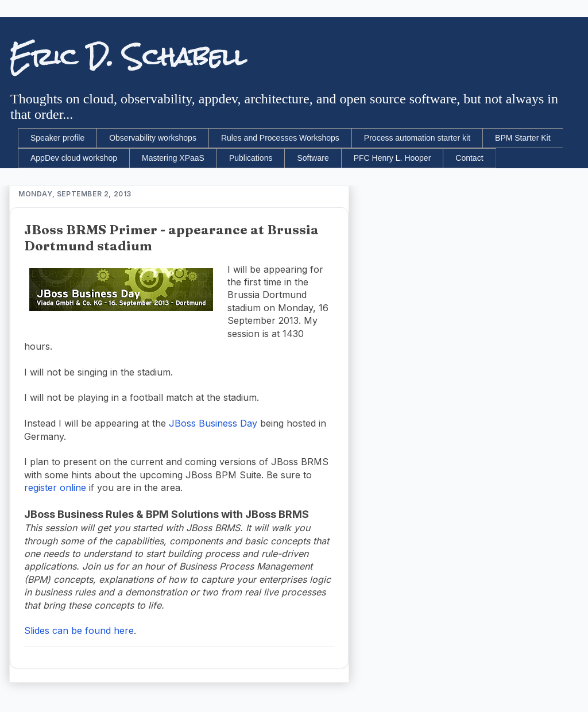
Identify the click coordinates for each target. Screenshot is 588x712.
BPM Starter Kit (523, 138)
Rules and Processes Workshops (280, 138)
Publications (251, 158)
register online (55, 487)
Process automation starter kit (417, 138)
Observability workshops (153, 138)
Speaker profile (57, 138)
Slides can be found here (79, 630)
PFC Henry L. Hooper (392, 158)
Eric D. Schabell (128, 57)
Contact (469, 158)
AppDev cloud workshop (74, 158)
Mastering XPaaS (173, 158)
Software (313, 158)
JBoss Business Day (213, 423)
